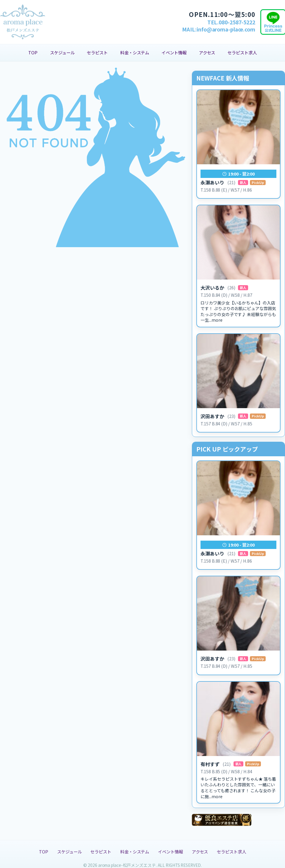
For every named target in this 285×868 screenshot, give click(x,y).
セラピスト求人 (242, 52)
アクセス (207, 52)
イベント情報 (174, 52)
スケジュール (62, 52)
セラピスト (97, 52)
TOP (33, 52)
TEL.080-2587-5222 (231, 22)
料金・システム (135, 52)
